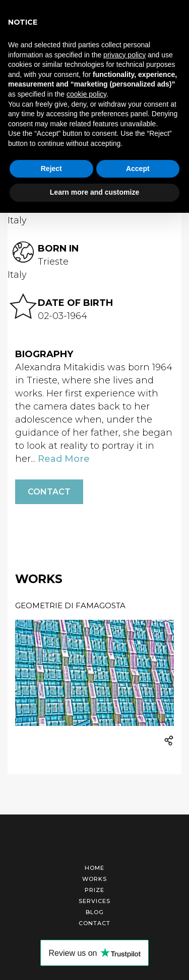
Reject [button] (51, 169)
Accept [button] (138, 169)
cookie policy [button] (86, 94)
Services (94, 901)
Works (94, 879)
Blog (95, 912)
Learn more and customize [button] (94, 192)
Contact (49, 492)
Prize (94, 890)
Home (94, 868)
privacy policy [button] (124, 55)
